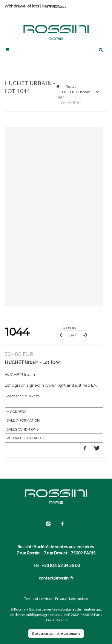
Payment (50, 6)
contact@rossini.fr (56, 578)
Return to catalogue (27, 438)
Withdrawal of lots (22, 6)
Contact (60, 7)
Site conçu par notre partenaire (56, 633)
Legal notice (79, 598)
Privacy (61, 598)
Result (71, 86)
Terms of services (38, 598)
